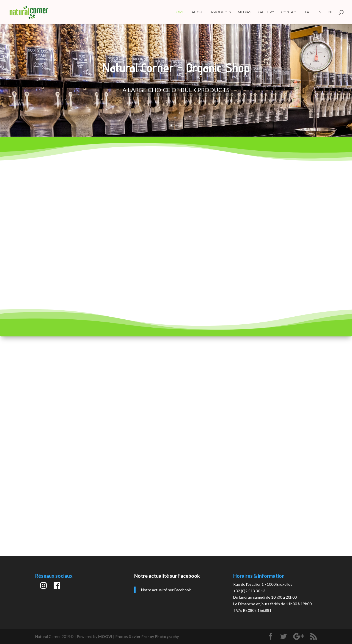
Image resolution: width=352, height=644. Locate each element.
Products (221, 12)
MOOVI (105, 636)
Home (179, 12)
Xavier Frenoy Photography (154, 636)
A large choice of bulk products (176, 90)
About (198, 12)
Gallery (266, 12)
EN (319, 12)
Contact (289, 12)
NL (331, 12)
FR (307, 12)
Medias (244, 12)
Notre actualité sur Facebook (167, 576)
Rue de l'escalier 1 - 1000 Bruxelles (263, 584)
